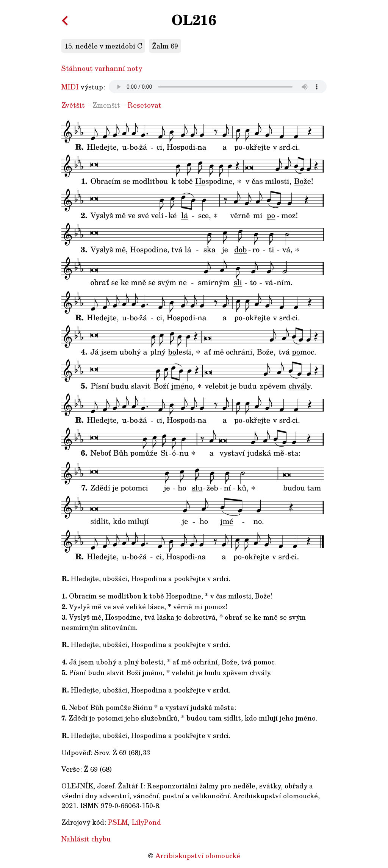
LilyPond (146, 822)
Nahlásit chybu (86, 839)
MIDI (70, 87)
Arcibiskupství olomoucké (198, 855)
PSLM (118, 822)
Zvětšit (73, 105)
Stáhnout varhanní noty (102, 68)
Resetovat (145, 105)
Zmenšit (106, 105)
